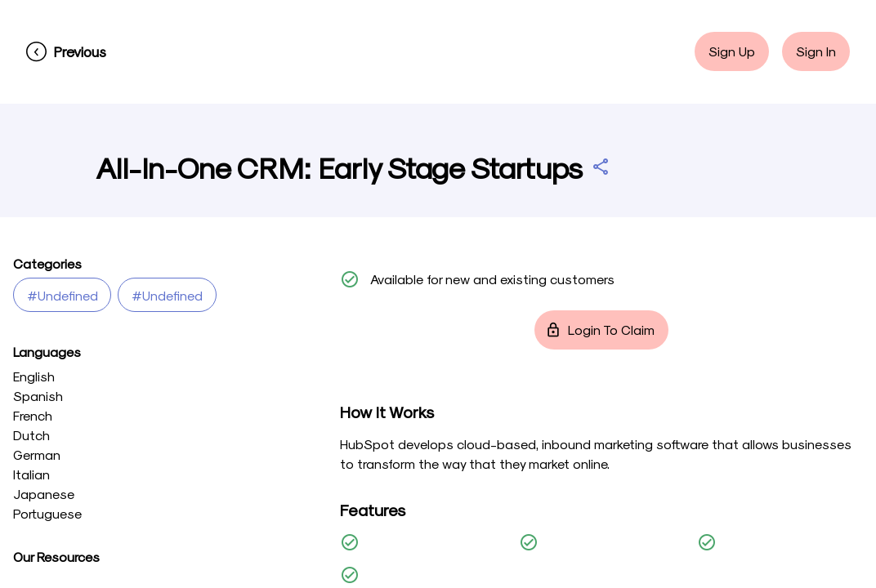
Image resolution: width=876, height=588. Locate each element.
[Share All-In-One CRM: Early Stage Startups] (601, 167)
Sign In (816, 51)
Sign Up (732, 51)
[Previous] (66, 52)
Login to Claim (601, 330)
